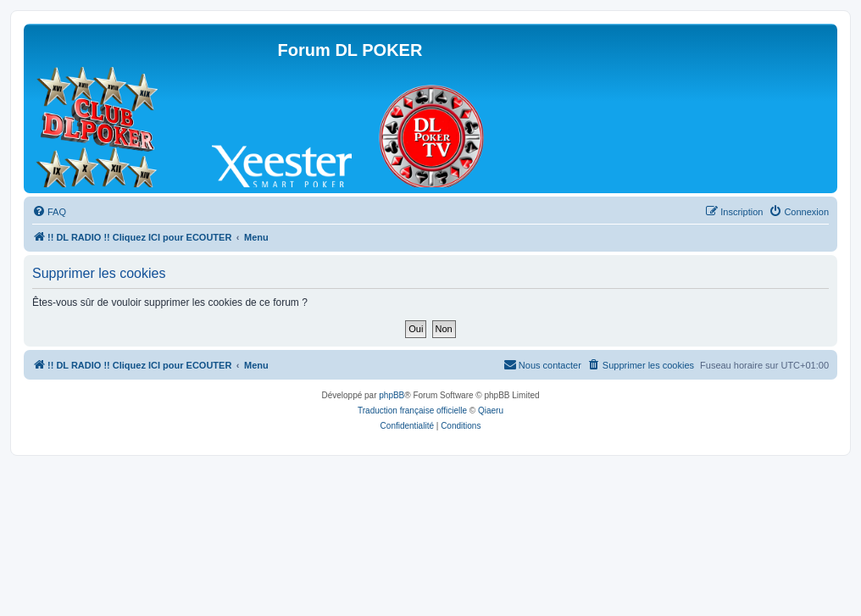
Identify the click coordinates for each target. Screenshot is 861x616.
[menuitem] (49, 212)
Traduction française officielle (412, 411)
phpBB (392, 395)
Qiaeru (491, 411)
